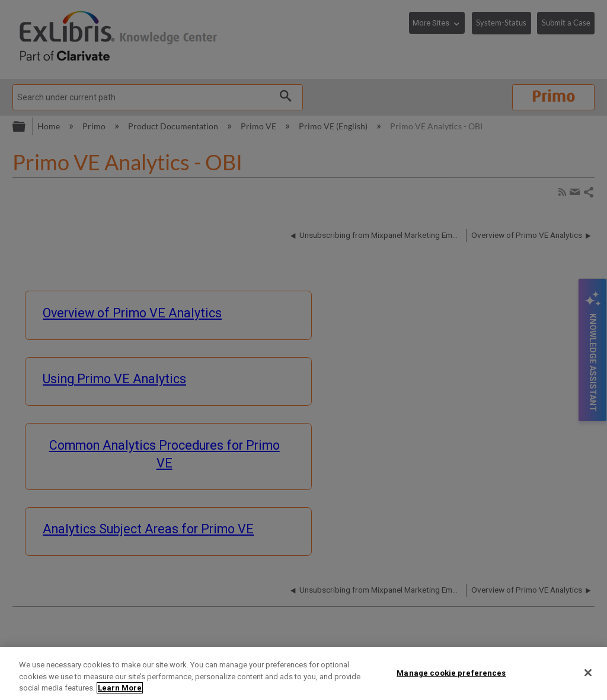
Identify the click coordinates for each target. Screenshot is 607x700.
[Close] (588, 673)
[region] (303, 674)
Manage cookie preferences (451, 672)
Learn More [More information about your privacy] (120, 688)
